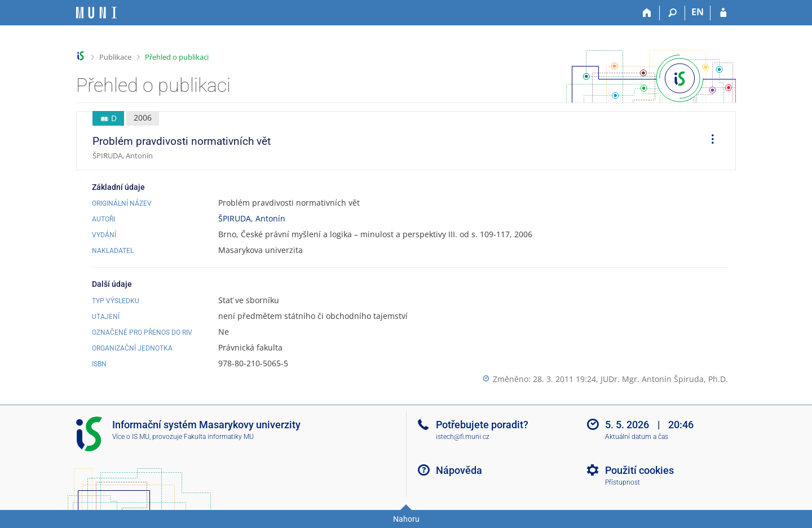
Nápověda (459, 470)
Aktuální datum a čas (637, 437)
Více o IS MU (131, 437)
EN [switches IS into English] (698, 12)
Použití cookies (639, 470)
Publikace (115, 57)
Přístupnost (623, 482)
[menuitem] (709, 141)
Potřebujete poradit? (482, 425)
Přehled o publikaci (177, 57)
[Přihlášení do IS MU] (723, 13)
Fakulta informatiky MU (219, 437)
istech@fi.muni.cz (463, 437)
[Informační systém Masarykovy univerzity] (96, 13)
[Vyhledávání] (672, 13)
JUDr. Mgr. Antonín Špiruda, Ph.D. (664, 379)
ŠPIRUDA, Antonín (252, 218)
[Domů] (647, 13)
